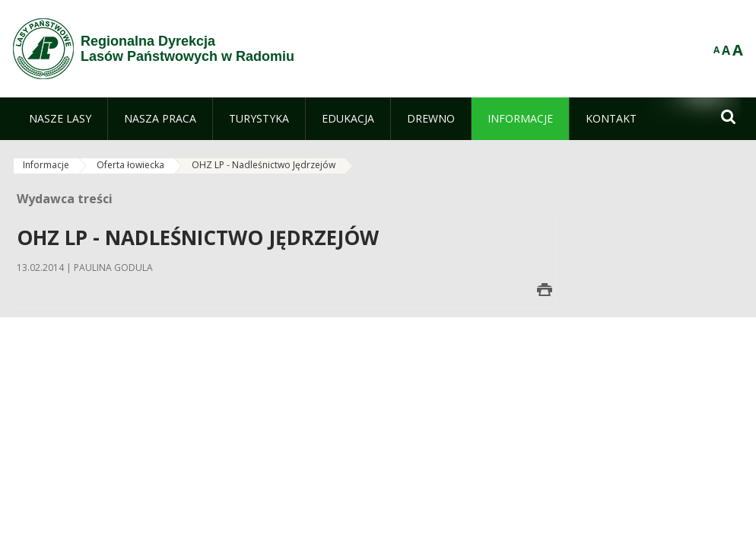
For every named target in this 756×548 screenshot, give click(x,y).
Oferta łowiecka (130, 165)
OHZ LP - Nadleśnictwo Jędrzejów (264, 165)
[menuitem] (60, 119)
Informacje (46, 165)
